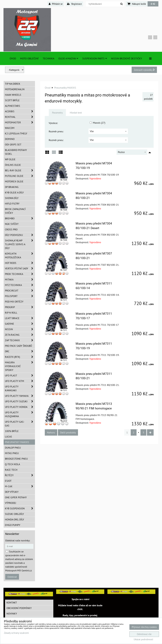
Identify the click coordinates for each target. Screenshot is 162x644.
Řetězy (20, 475)
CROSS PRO (11, 229)
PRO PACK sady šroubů (18, 346)
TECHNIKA (48, 58)
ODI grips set (13, 144)
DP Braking (12, 187)
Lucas (8, 437)
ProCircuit (20, 291)
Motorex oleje (14, 181)
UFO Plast (20, 375)
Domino (10, 139)
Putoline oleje (20, 176)
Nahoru (51, 432)
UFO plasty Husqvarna (20, 414)
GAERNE (20, 324)
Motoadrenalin (15, 89)
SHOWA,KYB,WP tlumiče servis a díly (20, 244)
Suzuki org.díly (14, 514)
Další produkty (68, 432)
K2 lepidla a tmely (16, 133)
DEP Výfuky (12, 492)
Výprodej (11, 503)
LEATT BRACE (20, 318)
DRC (20, 351)
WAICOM (10, 128)
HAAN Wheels (13, 95)
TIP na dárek (13, 84)
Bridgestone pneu (16, 459)
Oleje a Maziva (68, 58)
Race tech (11, 470)
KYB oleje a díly (14, 192)
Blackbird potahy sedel (16, 152)
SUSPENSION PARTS (95, 58)
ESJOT (8, 481)
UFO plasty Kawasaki (20, 388)
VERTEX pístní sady (20, 268)
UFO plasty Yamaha (20, 396)
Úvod (13, 58)
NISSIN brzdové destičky (126, 58)
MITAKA (20, 279)
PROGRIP (20, 307)
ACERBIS (20, 111)
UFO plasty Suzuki (20, 401)
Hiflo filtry (12, 204)
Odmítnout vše (144, 634)
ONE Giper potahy (16, 497)
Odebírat (12, 577)
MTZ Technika (20, 285)
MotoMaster (20, 122)
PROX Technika (20, 274)
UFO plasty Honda (20, 407)
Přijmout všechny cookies (144, 627)
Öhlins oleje (13, 165)
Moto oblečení (29, 58)
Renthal (20, 117)
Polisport (20, 296)
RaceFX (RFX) (20, 357)
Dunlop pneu (13, 448)
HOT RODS (20, 263)
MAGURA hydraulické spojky (20, 366)
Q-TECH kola (12, 464)
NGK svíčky (12, 224)
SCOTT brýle (12, 100)
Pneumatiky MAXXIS (17, 442)
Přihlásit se (56, 4)
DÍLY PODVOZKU (20, 235)
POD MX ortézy (14, 302)
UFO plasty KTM (20, 381)
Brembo (20, 218)
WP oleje (10, 159)
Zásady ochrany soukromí (16, 633)
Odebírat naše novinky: (18, 540)
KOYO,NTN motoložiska (20, 255)
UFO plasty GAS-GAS (20, 424)
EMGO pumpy (13, 525)
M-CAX (20, 486)
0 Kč (153, 4)
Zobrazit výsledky (144, 70)
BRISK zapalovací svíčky (15, 211)
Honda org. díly (14, 519)
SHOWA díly (12, 198)
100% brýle (12, 431)
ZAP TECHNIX (20, 340)
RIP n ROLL (11, 313)
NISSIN (20, 329)
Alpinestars (12, 106)
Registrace (74, 4)
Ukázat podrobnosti (143, 640)
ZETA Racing (20, 335)
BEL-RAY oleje (20, 170)
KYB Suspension (20, 508)
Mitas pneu (12, 453)
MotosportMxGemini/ (131, 599)
